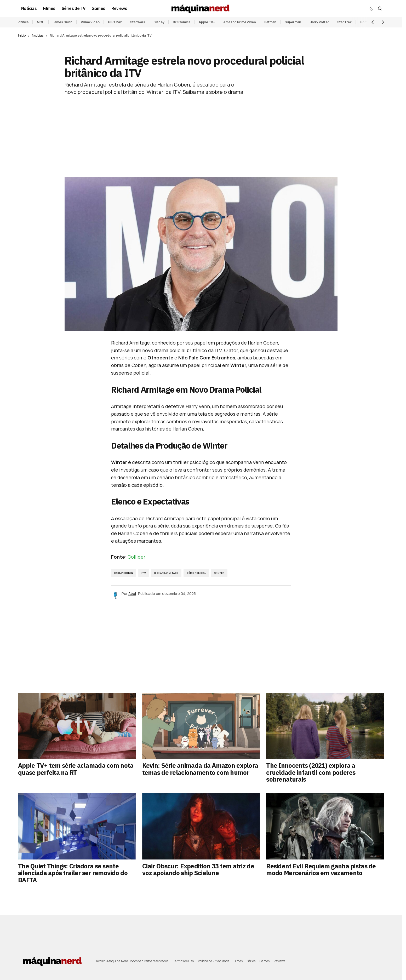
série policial (196, 573)
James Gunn (63, 22)
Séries (251, 961)
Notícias (38, 35)
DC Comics (182, 22)
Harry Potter (319, 22)
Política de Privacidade (214, 961)
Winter (219, 573)
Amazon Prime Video (240, 22)
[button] (371, 8)
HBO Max (115, 22)
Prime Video (90, 22)
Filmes (238, 961)
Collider (136, 557)
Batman (270, 22)
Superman (293, 22)
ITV (144, 573)
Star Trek (344, 22)
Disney (159, 22)
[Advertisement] (201, 132)
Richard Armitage (166, 573)
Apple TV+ (207, 22)
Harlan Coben (124, 573)
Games (265, 961)
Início (22, 35)
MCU (41, 22)
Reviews (279, 961)
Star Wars (138, 22)
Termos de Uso (184, 961)
